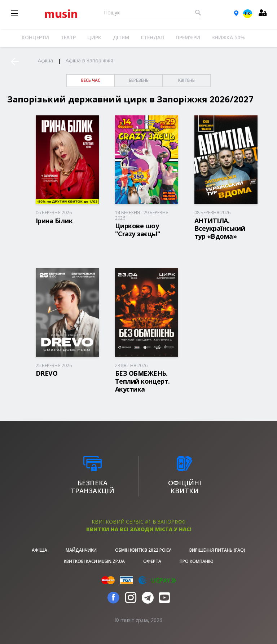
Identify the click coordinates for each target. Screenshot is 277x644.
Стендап (152, 37)
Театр (68, 37)
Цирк (94, 37)
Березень (139, 80)
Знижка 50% (228, 37)
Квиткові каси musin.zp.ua (94, 561)
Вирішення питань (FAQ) (217, 550)
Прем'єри (188, 37)
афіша (39, 550)
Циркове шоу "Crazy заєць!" (138, 230)
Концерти (35, 37)
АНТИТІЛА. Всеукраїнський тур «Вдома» (220, 228)
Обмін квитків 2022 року (143, 550)
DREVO (47, 373)
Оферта (152, 561)
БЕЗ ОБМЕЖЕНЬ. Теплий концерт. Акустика (142, 381)
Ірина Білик (54, 221)
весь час (91, 80)
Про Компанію (197, 561)
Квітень (186, 80)
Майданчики (81, 550)
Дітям (121, 37)
